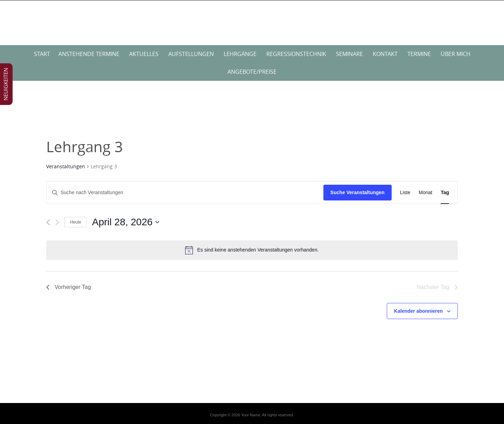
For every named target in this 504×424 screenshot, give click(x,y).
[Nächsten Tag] (57, 222)
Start (42, 54)
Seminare (349, 54)
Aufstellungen (191, 54)
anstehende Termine (89, 54)
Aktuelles (144, 54)
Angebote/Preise (252, 72)
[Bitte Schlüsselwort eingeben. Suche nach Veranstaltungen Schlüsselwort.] (185, 193)
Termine (419, 54)
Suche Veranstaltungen (358, 192)
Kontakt (385, 54)
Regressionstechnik (296, 54)
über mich (456, 54)
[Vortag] (48, 222)
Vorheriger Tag (69, 287)
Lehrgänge (240, 54)
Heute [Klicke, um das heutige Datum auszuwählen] (76, 222)
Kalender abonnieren (418, 311)
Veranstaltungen (66, 166)
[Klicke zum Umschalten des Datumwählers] (126, 222)
